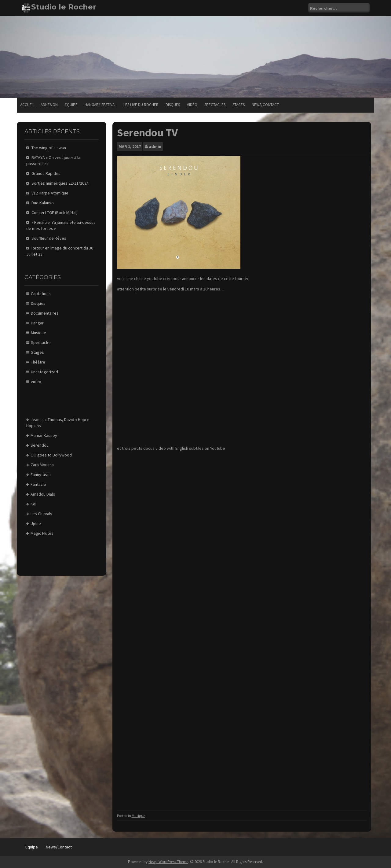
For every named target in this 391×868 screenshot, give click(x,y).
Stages (239, 105)
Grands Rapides (46, 173)
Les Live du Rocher (141, 105)
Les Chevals (41, 514)
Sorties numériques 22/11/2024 (60, 183)
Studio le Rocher (64, 7)
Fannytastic (41, 475)
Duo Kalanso (43, 203)
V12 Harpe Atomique (50, 193)
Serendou (40, 445)
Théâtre (38, 362)
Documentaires (45, 313)
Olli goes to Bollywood (51, 455)
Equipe (71, 105)
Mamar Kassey (44, 435)
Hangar (37, 323)
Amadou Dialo (43, 494)
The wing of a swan (49, 148)
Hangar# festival (100, 105)
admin (155, 146)
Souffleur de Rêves (49, 238)
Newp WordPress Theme (168, 862)
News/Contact (265, 105)
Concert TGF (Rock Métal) (55, 212)
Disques (173, 105)
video (36, 382)
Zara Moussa (42, 465)
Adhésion (49, 105)
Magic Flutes (42, 533)
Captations (41, 294)
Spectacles (215, 105)
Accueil (27, 105)
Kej (33, 504)
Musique (138, 816)
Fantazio (38, 484)
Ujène (36, 523)
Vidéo (192, 105)
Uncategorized (44, 372)
